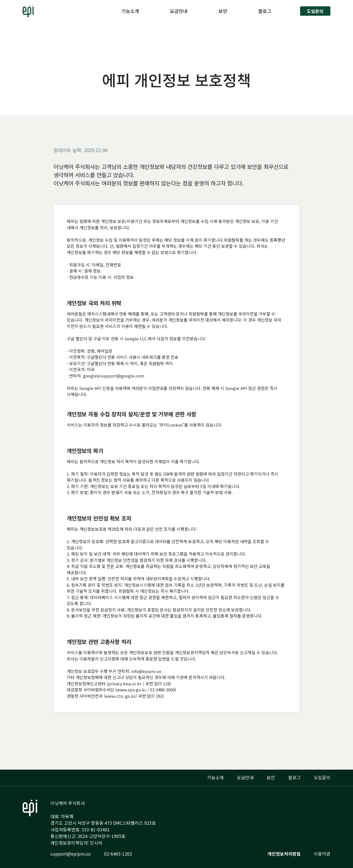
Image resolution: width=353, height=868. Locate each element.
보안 (223, 11)
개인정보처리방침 (284, 854)
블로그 (265, 11)
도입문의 (315, 11)
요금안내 (179, 11)
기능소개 (130, 11)
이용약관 (322, 854)
